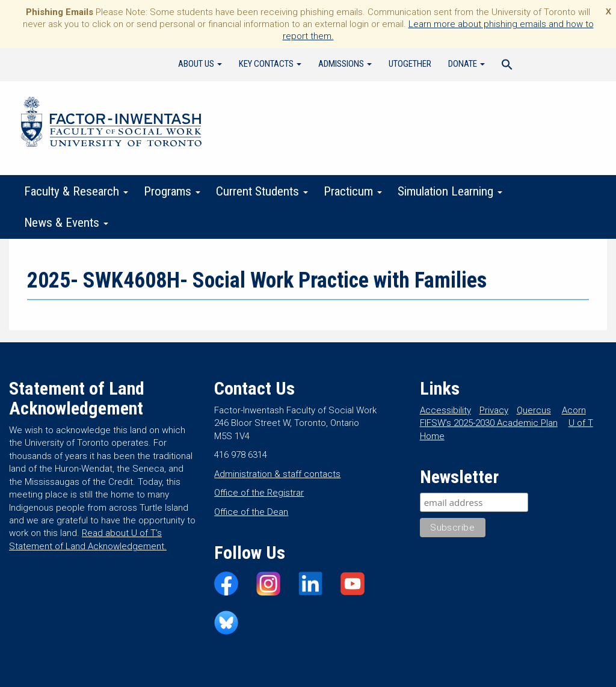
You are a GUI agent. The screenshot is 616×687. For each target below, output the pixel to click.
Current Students (262, 191)
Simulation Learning (450, 191)
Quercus (534, 410)
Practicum (353, 191)
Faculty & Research (76, 191)
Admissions (345, 64)
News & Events (66, 223)
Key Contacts (270, 64)
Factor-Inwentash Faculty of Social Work (111, 124)
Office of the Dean (251, 512)
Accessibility (445, 410)
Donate (467, 64)
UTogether (410, 64)
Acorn (574, 410)
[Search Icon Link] (507, 66)
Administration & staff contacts (277, 474)
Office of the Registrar (259, 493)
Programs (172, 191)
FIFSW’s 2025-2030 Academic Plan (489, 423)
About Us (200, 64)
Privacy (494, 410)
